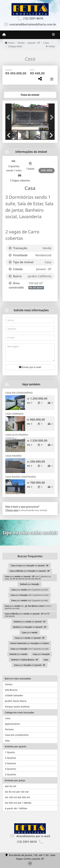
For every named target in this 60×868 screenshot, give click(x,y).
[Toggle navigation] (53, 35)
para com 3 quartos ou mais (30, 600)
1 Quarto (10, 752)
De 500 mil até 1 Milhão (18, 803)
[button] (9, 117)
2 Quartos (10, 758)
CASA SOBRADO (14, 414)
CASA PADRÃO (13, 456)
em (24, 660)
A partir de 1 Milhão (16, 808)
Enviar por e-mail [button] (30, 367)
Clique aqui (12, 510)
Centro (9, 684)
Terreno (9, 729)
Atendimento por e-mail (30, 836)
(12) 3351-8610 (33, 18)
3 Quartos (10, 763)
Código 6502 (15, 46)
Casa (46, 43)
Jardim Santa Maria (16, 701)
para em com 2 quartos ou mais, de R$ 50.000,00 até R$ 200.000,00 (28, 578)
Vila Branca (11, 690)
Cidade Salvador (14, 695)
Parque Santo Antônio (17, 707)
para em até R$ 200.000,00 (27, 615)
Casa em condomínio (17, 735)
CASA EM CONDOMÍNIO (19, 393)
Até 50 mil (10, 786)
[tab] (16, 95)
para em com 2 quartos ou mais (28, 607)
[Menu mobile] (4, 35)
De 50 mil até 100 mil (17, 792)
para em (30, 566)
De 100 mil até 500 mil (17, 797)
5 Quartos (10, 774)
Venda (21, 43)
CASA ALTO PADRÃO (17, 435)
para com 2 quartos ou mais (30, 590)
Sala (7, 741)
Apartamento (12, 724)
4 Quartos (10, 769)
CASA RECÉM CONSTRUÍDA (21, 477)
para (30, 584)
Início (9, 43)
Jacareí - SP (34, 43)
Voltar (51, 46)
